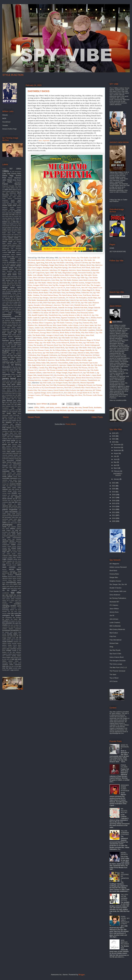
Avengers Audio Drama (40, 358)
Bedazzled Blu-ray (45, 325)
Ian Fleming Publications (118, 598)
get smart (18, 345)
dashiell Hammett (15, 269)
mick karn (9, 464)
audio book (12, 205)
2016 (114, 501)
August (116, 453)
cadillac (9, 236)
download (5, 295)
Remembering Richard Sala (59, 300)
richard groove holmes (14, 546)
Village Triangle (62, 373)
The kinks (18, 186)
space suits (6, 586)
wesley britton (16, 656)
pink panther (12, 527)
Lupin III (36, 318)
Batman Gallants (36, 373)
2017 (114, 497)
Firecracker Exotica (85, 273)
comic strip (11, 257)
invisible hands (9, 369)
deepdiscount (10, 284)
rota (13, 561)
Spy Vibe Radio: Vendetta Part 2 (70, 290)
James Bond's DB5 (63, 303)
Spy (77, 348)
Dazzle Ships (92, 298)
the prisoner (7, 623)
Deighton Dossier (115, 581)
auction (5, 205)
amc (10, 197)
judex (19, 404)
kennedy (15, 412)
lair (3, 419)
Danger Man (114, 577)
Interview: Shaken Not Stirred (70, 365)
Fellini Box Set (87, 293)
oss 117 (11, 500)
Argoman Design (40, 393)
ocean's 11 (6, 495)
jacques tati (11, 376)
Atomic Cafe (39, 328)
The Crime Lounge (116, 664)
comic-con (18, 257)
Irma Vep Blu (53, 285)
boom (16, 224)
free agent (11, 331)
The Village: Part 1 (83, 318)
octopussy (14, 495)
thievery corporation (15, 629)
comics (58, 407)
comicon (5, 259)
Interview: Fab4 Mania (41, 348)
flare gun (19, 324)
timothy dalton (12, 634)
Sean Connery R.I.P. (73, 288)
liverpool (5, 429)
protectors (5, 536)
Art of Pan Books (44, 288)
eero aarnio (14, 306)
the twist (11, 627)
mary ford (15, 450)
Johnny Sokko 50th (42, 363)
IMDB (4, 118)
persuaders (8, 517)
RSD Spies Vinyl (59, 293)
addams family (17, 190)
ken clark (9, 412)
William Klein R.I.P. (53, 260)
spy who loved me (9, 595)
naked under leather (15, 486)
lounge (5, 435)
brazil (13, 227)
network (5, 489)
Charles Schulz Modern (68, 313)
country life (5, 262)
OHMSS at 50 (38, 313)
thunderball (6, 630)
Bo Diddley (34, 368)
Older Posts (97, 417)
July (115, 456)
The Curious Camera (45, 390)
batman (18, 213)
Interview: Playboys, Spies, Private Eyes (82, 358)
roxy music (18, 561)
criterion (13, 266)
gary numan (12, 335)
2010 (114, 518)
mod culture (16, 471)
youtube (15, 668)
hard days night (12, 356)
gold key (18, 350)
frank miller (6, 328)
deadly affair (6, 282)
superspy (5, 604)
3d (11, 172)
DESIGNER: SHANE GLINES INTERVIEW (125, 788)
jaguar (19, 376)
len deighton (7, 422)
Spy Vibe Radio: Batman (69, 280)
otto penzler (17, 500)
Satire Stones (37, 338)
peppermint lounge (7, 516)
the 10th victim (13, 613)
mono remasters (16, 475)
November (117, 447)
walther (10, 654)
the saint (16, 623)
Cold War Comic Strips (68, 353)
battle (10, 215)
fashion (13, 318)
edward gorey (17, 304)
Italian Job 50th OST (51, 313)
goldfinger (6, 352)
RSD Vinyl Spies (49, 303)
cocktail (5, 252)
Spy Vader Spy (82, 278)
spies (4, 588)
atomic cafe (17, 204)
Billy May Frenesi (60, 278)
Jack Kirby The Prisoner (79, 368)
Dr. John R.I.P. (86, 315)
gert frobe (5, 345)
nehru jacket (12, 488)
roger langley (17, 557)
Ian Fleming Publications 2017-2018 (71, 355)
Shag (111, 647)
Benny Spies (80, 335)
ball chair (11, 211)
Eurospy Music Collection (50, 333)
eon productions (16, 311)
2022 (114, 483)
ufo (17, 638)
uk (20, 638)
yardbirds (5, 664)
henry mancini (16, 357)
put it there (18, 536)
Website (5, 115)
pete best (15, 517)
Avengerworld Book (57, 395)
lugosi (4, 437)
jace (17, 374)
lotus (11, 433)
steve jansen (6, 599)
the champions (7, 617)
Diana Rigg (8, 176)
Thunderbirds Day (55, 315)
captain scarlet (13, 238)
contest (12, 259)
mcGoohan (13, 457)
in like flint (14, 367)
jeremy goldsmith (7, 392)
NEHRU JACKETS (124, 854)
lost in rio (16, 431)
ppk (20, 532)
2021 (114, 486)
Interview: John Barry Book (68, 328)
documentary (7, 293)
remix (19, 543)
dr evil (10, 295)
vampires (16, 642)
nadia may (5, 486)
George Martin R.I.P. (84, 393)
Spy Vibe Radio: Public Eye (67, 320)
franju (19, 326)
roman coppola (7, 561)
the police (18, 621)
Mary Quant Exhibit (60, 325)
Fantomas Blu (88, 323)
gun (14, 354)
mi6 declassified (8, 460)
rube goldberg (7, 563)
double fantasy (17, 293)
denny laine (18, 284)
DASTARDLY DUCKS (39, 91)
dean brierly (14, 282)
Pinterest (115, 201)
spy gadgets (12, 590)
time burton (14, 632)
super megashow (15, 602)
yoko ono (5, 666)
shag (20, 573)
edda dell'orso (10, 302)
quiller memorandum (14, 537)
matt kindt (15, 453)
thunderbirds (15, 630)
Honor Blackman (15, 178)
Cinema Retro (16, 174)
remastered (12, 543)
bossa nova (9, 226)
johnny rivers (17, 403)
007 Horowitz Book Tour (53, 345)
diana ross (14, 289)
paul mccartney (11, 512)
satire (19, 565)
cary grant (11, 240)
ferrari (13, 320)
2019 (114, 492)
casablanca (18, 240)
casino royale (7, 241)
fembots (8, 320)
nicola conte (17, 491)
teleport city (14, 610)
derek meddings (16, 286)
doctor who (17, 291)
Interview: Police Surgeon (42, 378)
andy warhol (17, 197)
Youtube (5, 125)
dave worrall (12, 273)
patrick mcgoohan (10, 510)
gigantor (14, 347)
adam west (8, 189)
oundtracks (5, 502)
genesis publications (14, 336)
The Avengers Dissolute (118, 661)
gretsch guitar (7, 354)
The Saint (113, 674)
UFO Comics (36, 270)
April (115, 465)
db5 (4, 280)
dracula (19, 298)
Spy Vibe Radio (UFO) (51, 353)
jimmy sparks (12, 393)
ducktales (98, 407)
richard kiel (6, 548)
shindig (19, 577)
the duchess (17, 617)
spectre (12, 586)
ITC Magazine (63, 270)
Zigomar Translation (68, 318)
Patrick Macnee (12, 184)
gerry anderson (15, 343)
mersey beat (18, 459)
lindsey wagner (17, 428)
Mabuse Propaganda (53, 330)
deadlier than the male (13, 280)
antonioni (5, 200)
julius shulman (6, 406)
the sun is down (13, 625)
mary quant (11, 451)
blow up (10, 222)
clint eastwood (12, 250)
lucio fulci (18, 435)
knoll (11, 415)
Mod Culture (114, 633)
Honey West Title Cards (55, 310)
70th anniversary (16, 172)
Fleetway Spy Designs (41, 298)
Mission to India (83, 353)
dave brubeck (7, 271)
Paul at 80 (49, 263)
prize (14, 534)
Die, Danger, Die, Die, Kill (118, 584)
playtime (19, 529)
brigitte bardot (7, 229)
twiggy (4, 638)
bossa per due (17, 226)
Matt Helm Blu (65, 283)
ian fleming (16, 365)
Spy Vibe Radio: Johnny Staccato (47, 283)
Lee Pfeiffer (7, 182)
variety (9, 643)
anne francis (7, 198)
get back (11, 345)
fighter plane (15, 322)
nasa (4, 487)
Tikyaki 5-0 (48, 275)
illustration (6, 367)
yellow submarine (15, 664)
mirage (11, 469)
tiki (20, 630)
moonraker (6, 478)
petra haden (18, 523)
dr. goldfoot (18, 297)
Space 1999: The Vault (53, 273)
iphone (4, 371)
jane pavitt (13, 383)
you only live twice (12, 667)
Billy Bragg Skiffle (56, 368)
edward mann (7, 305)
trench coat (6, 636)
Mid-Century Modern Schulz (76, 360)
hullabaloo (18, 363)
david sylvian (9, 278)
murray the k (6, 484)
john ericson (10, 397)
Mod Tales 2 (69, 388)
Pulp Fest (113, 636)
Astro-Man (55, 280)
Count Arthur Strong (39, 310)
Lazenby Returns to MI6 (71, 315)
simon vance (12, 578)
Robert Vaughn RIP (66, 380)
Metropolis (18, 182)
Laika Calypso (73, 325)
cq (17, 262)
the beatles (16, 615)
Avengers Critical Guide (55, 335)
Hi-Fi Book (86, 268)
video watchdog (11, 649)
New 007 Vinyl (87, 288)
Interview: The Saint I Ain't (64, 305)
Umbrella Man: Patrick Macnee (85, 388)
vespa (10, 645)
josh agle (14, 405)
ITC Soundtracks (50, 320)
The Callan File (74, 383)
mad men (10, 437)
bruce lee (11, 231)
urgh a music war (16, 640)
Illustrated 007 (114, 602)
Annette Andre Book (50, 338)
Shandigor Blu (48, 268)
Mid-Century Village (72, 275)
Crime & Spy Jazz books (78, 300)
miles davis (13, 468)
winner (15, 663)
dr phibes (11, 297)
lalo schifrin (9, 419)
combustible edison (9, 255)
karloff (10, 410)
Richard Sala (114, 643)
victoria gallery (12, 647)
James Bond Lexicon (86, 280)
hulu (4, 365)
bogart (12, 224)
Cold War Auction (78, 283)
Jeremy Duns (114, 612)
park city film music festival (13, 508)
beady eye (18, 215)
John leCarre (114, 619)
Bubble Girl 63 (38, 320)
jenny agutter (7, 390)
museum (13, 484)
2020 (114, 489)
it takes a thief (12, 372)
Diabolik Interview (81, 305)
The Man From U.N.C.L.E (118, 667)
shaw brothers (8, 575)
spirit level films (12, 588)
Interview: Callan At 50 (58, 358)
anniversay (18, 198)
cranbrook (13, 264)
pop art (18, 530)
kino (14, 413)
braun (9, 227)
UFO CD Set (75, 303)
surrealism (18, 604)
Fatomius (40, 410)
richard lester (16, 548)
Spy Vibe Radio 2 (71, 375)
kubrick (4, 417)
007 (11, 169)
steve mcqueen (16, 599)
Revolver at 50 (38, 388)
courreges (12, 262)
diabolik (65, 407)
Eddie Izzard (74, 363)
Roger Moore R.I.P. (75, 373)
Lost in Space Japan (86, 325)
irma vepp (10, 371)
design (5, 287)
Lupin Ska (44, 318)
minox (19, 468)
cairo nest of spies (16, 236)
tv (18, 636)
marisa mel (10, 448)
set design (14, 573)
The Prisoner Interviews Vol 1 (73, 345)
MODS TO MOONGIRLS (125, 747)
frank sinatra (16, 327)
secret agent (15, 569)
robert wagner (13, 555)
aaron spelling (6, 188)
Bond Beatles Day (68, 330)
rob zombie (14, 552)
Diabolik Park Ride (80, 308)
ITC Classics (114, 605)
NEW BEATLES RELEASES (125, 942)
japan (19, 383)
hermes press (8, 359)
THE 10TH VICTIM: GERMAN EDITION (124, 897)
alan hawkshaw (11, 193)
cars (6, 240)
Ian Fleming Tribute (73, 293)
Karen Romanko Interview (54, 388)
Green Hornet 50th (39, 385)
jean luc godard (13, 386)
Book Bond (113, 571)
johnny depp (9, 403)
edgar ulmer (9, 304)
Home (66, 417)
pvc (3, 537)
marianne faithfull (11, 446)
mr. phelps (11, 482)
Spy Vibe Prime (54, 318)
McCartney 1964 (52, 258)
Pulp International (116, 640)
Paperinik (46, 140)
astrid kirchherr (7, 204)
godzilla (13, 350)
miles (7, 468)
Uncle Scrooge (88, 410)
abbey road (14, 188)
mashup (19, 451)
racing (4, 539)
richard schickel (16, 550)
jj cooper (19, 393)
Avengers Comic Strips (50, 380)
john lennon (7, 401)
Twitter (125, 200)
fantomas (31, 410)
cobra (19, 250)
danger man (13, 268)
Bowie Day (90, 265)
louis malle (18, 433)
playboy (13, 528)
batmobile (5, 215)
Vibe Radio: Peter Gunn (87, 348)
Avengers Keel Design (67, 285)
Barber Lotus (77, 295)
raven (9, 539)
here (40, 140)
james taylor (11, 381)
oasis (19, 493)
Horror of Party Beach (61, 340)
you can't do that (14, 666)
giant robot (6, 347)
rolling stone (17, 559)
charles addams (12, 245)
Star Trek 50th (51, 385)
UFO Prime (82, 320)
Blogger (82, 975)
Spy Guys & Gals (115, 654)
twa (20, 636)
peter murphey (12, 521)
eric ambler (7, 313)
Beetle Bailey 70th (46, 293)
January (117, 479)
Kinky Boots (17, 180)
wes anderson (7, 656)
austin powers (16, 207)
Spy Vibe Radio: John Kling (63, 263)
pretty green (7, 534)
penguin (19, 514)
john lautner (6, 399)
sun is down (10, 600)
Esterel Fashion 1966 (61, 390)
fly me (4, 326)
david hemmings (12, 277)
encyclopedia (6, 311)
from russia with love (12, 333)
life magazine (17, 426)
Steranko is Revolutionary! (43, 305)
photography (7, 525)
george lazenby (16, 341)
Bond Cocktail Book (57, 348)
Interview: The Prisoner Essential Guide (53, 370)
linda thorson (7, 428)
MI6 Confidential (115, 626)
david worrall (17, 278)
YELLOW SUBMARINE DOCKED (125, 833)
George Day (78, 323)
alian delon (13, 195)
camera (5, 238)
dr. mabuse (6, 298)
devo (8, 289)
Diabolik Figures (38, 308)
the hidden (14, 619)
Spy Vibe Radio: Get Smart (68, 338)
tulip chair (13, 636)
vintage (9, 650)
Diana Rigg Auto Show (74, 395)
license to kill (7, 426)
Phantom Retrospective (42, 280)
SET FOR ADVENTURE (118, 251)
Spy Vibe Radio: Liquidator (85, 330)
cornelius (5, 261)
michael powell (11, 462)
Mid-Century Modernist (117, 629)
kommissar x (17, 415)
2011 (114, 515)
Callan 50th (86, 365)
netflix (19, 488)
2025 (114, 436)
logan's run (14, 430)
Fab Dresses (35, 333)
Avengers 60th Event (40, 285)
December (117, 445)
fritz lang (18, 331)
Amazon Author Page (9, 129)
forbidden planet (12, 326)
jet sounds (5, 393)
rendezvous (6, 545)
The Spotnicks (70, 335)
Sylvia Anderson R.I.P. (55, 393)
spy (4, 590)
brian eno (18, 227)
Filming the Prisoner (85, 385)
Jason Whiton (117, 322)
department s (7, 286)
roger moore (7, 559)
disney (71, 407)
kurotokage (11, 417)
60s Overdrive (59, 375)
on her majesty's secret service (12, 498)
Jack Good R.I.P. (52, 365)
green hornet (16, 352)
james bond (9, 379)
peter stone (11, 523)
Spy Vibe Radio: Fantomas (63, 323)
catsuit (9, 243)
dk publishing (9, 291)
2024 (114, 439)
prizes (19, 534)
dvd (18, 300)
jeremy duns (17, 390)
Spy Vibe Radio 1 (85, 375)
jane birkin (18, 381)
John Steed (7, 180)
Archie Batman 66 (63, 343)
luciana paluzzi (11, 435)
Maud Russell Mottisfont (77, 370)
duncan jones (12, 300)
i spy (8, 365)
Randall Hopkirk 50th (40, 315)
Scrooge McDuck (60, 410)
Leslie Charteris (115, 622)
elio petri (5, 309)
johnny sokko (7, 404)
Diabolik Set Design (65, 308)
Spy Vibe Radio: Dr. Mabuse (75, 265)
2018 (114, 495)
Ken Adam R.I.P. (70, 393)
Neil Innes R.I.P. (80, 310)
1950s (37, 407)
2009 (114, 521)
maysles (8, 457)
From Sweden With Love (118, 591)
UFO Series (114, 681)
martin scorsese (7, 450)
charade (5, 245)
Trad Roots (87, 295)
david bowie (12, 275)
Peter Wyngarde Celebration (47, 355)
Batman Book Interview (84, 378)
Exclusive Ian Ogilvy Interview (81, 390)
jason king (6, 384)
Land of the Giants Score (88, 328)
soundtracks (11, 582)
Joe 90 (112, 615)
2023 (114, 442)
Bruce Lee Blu (37, 303)
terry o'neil (18, 611)
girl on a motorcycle (14, 348)
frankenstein (6, 329)
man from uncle (9, 440)
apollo (13, 200)
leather (14, 421)
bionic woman (11, 220)
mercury (11, 459)
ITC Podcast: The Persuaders (76, 298)
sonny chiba (12, 580)
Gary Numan (72, 278)
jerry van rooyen (17, 392)
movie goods (13, 480)
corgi (20, 259)
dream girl (5, 300)
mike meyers (13, 466)
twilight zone (11, 638)
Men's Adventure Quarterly (43, 278)
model (4, 473)
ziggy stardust (15, 670)
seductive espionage (9, 571)
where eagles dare (8, 657)
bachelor (5, 209)
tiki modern (6, 632)
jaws (4, 386)
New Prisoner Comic (42, 350)
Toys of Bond (114, 678)
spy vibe (71, 410)
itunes (13, 374)
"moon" (4, 169)
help (9, 357)
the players (12, 621)
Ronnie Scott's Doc (83, 285)
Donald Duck (88, 407)
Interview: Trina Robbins (59, 363)
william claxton (8, 661)
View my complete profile (118, 400)
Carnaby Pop (43, 368)
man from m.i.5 (17, 439)
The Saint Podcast (65, 295)
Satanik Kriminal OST (45, 375)
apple (19, 200)
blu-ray (16, 222)
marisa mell (17, 448)
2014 (114, 506)
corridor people (16, 261)
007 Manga (45, 395)
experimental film (12, 314)
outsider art (12, 504)
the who (16, 627)
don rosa (78, 407)
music (19, 484)
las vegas (9, 421)
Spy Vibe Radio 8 (41, 360)
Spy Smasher (70, 348)
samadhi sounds (12, 565)
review (13, 545)
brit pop (14, 229)
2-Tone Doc (53, 290)
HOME (112, 248)
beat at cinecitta (14, 216)
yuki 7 (8, 670)
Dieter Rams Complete (40, 290)
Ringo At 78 (91, 340)
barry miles (12, 213)
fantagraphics (7, 316)
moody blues (17, 476)
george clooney (8, 338)
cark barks (50, 407)
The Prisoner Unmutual (117, 671)
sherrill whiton (12, 577)
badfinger (12, 209)
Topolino (78, 410)
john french (18, 397)
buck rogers (17, 233)
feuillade (18, 320)
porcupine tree (6, 532)
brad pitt (5, 227)
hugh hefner (10, 363)
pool (13, 530)
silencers (5, 578)
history (19, 359)
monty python (7, 476)
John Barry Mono (51, 328)
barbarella (18, 211)
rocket (10, 557)
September (118, 450)
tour (20, 634)
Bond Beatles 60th (38, 260)
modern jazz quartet (14, 473)
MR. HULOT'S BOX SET (124, 811)
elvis (17, 309)
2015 (114, 503)
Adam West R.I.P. (49, 373)
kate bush (15, 410)
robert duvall (11, 554)
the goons (6, 619)
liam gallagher (16, 424)
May (115, 462)
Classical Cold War (81, 263)
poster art (15, 532)
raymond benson (8, 541)
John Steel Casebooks (57, 298)
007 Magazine (114, 564)
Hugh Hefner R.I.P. (39, 365)
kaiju (13, 408)
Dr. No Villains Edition (58, 350)
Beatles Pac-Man (76, 343)
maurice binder (13, 455)
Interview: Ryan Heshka (56, 360)
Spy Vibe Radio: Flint (48, 343)
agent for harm (15, 191)
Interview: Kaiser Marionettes (80, 270)
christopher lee (8, 249)
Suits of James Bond (117, 657)
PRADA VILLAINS (124, 766)
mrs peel (18, 482)
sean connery (9, 567)
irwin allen (17, 371)
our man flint (13, 502)
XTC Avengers (58, 378)
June (116, 459)
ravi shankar (17, 539)
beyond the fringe (13, 218)
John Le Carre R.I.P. (58, 288)
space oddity (9, 584)
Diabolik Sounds (51, 308)
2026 (114, 433)
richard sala (7, 550)
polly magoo (6, 530)
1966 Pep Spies (69, 378)
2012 (114, 512)
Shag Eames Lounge (70, 273)
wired (20, 663)
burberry (5, 234)
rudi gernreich (16, 563)
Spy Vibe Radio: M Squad (70, 260)
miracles (5, 469)
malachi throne (7, 439)
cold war (11, 252)
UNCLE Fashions (80, 380)
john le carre (16, 399)
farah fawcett (6, 318)
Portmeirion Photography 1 (67, 385)
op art (15, 499)
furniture (5, 335)
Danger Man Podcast (57, 265)
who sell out (8, 659)
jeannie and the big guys (14, 388)
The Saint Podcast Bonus (49, 295)
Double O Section (116, 588)
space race (17, 584)
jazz (7, 386)
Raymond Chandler (8, 186)
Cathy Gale (6, 174)
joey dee (15, 395)
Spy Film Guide (46, 383)
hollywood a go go (9, 361)
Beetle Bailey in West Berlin (70, 333)
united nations (6, 640)
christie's (18, 247)
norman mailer (6, 493)
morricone (13, 478)
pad (10, 506)
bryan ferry (6, 233)
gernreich (5, 343)
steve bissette (17, 597)
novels (14, 493)
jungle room (14, 406)
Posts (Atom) (71, 424)
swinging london (9, 606)
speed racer (18, 586)
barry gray (5, 213)
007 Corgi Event (38, 273)
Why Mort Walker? (88, 333)
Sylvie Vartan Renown (78, 340)
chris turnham (11, 247)
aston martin (16, 202)
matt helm (9, 453)
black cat (18, 220)
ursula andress (7, 641)
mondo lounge (7, 475)
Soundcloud (6, 122)
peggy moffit (11, 514)
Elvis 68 (66, 368)
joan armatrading (7, 395)
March (116, 468)
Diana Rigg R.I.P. (88, 290)
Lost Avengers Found (60, 383)
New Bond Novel (75, 268)
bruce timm (18, 231)
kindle (9, 413)
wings (11, 663)
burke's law (10, 234)
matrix (4, 453)
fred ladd (13, 329)
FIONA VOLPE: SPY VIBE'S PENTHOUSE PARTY (125, 920)
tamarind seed (16, 608)
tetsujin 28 (5, 614)
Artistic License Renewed (118, 567)
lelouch (19, 421)
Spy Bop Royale (115, 650)
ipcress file (17, 369)
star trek (9, 597)
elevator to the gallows (15, 307)
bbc (13, 215)
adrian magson (6, 191)
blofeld (5, 222)
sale (4, 565)
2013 (114, 509)
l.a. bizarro (18, 417)
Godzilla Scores (59, 275)
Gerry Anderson (115, 595)
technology (6, 610)
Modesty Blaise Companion (42, 323)
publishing (12, 536)
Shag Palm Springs (61, 268)
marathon (15, 444)
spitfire (19, 588)
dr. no (13, 298)
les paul (15, 422)
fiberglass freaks (7, 322)
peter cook (13, 519)
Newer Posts (34, 417)
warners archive (17, 654)
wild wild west (16, 659)
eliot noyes (12, 309)
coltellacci (18, 252)
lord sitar (10, 431)
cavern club (17, 243)
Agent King (40, 263)
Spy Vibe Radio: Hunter (68, 258)
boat (8, 224)
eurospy (18, 313)
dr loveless (16, 295)
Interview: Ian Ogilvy (44, 340)
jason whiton (16, 384)
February (117, 471)
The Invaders (38, 345)
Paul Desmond (82, 313)
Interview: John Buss (49, 270)
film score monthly (10, 324)
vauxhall (14, 643)
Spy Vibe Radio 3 (90, 373)
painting (15, 506)
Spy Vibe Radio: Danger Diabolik (79, 350)
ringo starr (6, 552)
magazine (18, 437)
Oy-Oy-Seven (37, 353)
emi (20, 309)
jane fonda (6, 383)
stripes (4, 600)
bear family (5, 216)
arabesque (6, 202)
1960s (42, 407)
